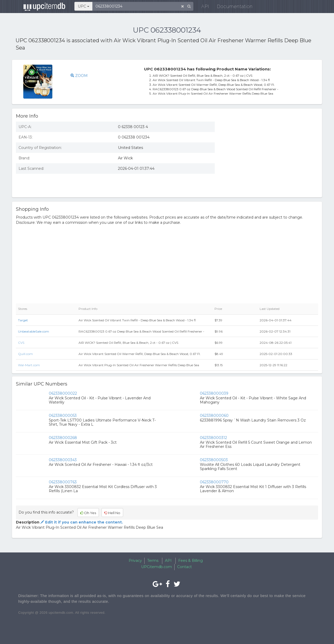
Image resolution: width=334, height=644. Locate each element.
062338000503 (214, 460)
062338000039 (214, 393)
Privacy (135, 561)
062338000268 (63, 438)
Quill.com (25, 354)
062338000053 (63, 416)
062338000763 (63, 482)
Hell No (112, 513)
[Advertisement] (270, 155)
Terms (153, 561)
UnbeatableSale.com (34, 331)
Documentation (231, 8)
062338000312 (213, 438)
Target (23, 320)
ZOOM (81, 76)
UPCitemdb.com (157, 567)
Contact (184, 567)
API (201, 8)
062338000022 (63, 393)
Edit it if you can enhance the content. (81, 522)
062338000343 (63, 460)
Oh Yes (88, 513)
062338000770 (214, 482)
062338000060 (214, 416)
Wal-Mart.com (29, 365)
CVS (21, 343)
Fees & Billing (190, 561)
